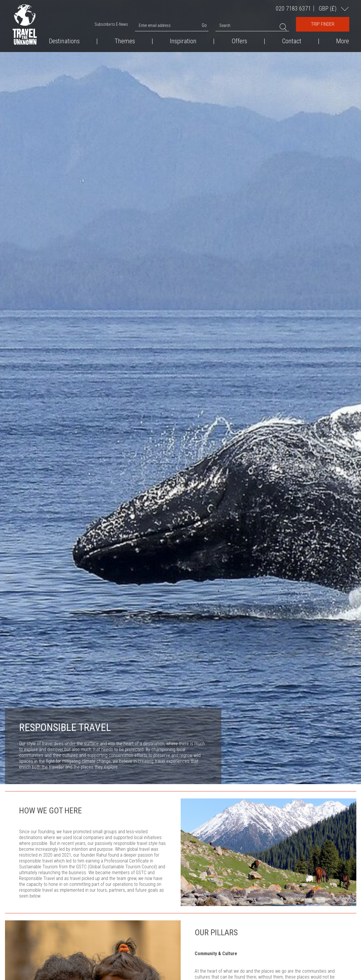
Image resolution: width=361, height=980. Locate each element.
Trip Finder (323, 24)
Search (225, 25)
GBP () (328, 8)
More (343, 41)
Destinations (64, 41)
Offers (239, 41)
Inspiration (183, 41)
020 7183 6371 (293, 8)
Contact (292, 41)
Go (204, 25)
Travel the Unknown (25, 25)
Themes (125, 41)
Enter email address (155, 25)
